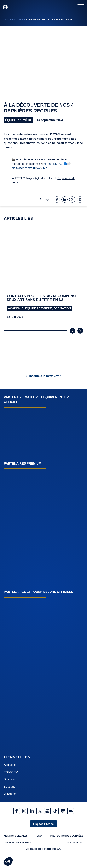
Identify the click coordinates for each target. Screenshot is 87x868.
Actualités (18, 20)
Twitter (40, 811)
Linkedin (32, 811)
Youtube (47, 811)
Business (10, 779)
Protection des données (67, 836)
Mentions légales (16, 836)
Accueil (8, 20)
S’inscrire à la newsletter (43, 376)
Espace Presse (43, 824)
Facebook (17, 811)
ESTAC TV (11, 772)
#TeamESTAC (54, 164)
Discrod (71, 811)
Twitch (63, 811)
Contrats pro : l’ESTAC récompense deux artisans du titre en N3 (42, 298)
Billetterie (10, 794)
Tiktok (55, 811)
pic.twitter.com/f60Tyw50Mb (29, 168)
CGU (39, 836)
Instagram (24, 811)
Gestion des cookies (17, 843)
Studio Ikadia (53, 849)
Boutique (10, 786)
